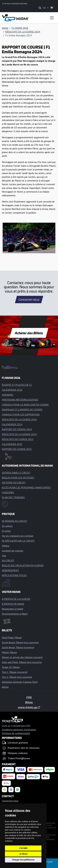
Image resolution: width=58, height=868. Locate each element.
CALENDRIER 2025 (12, 444)
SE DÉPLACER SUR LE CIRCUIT (18, 541)
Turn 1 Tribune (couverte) (15, 672)
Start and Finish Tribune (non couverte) (22, 662)
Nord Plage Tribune (12, 637)
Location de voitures (13, 551)
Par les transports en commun (18, 536)
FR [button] (45, 8)
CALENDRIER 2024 (12, 424)
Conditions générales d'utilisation (19, 730)
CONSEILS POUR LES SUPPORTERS (21, 414)
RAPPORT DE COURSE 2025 (17, 449)
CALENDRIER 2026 (12, 390)
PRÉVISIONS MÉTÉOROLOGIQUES (20, 400)
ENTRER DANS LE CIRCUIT (16, 473)
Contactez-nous (29, 300)
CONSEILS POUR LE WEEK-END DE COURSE (25, 405)
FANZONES (8, 492)
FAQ (29, 697)
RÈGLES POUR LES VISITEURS (18, 478)
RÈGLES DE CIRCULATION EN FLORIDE (23, 565)
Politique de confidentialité (16, 733)
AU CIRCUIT (8, 560)
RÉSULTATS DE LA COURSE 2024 (23, 32)
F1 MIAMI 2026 (20, 28)
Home (5, 28)
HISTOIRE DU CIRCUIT (14, 483)
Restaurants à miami (13, 609)
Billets (29, 702)
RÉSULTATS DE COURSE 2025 (18, 439)
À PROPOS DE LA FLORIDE (16, 599)
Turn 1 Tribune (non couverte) (17, 677)
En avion (6, 531)
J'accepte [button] (23, 848)
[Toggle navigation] (52, 18)
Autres (5, 687)
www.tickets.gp (29, 707)
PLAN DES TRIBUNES (13, 497)
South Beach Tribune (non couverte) (20, 642)
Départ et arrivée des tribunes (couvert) (22, 657)
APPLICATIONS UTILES (14, 575)
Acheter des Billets (29, 333)
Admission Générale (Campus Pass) (20, 682)
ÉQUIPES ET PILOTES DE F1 (17, 385)
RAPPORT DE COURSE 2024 (17, 429)
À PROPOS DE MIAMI (13, 604)
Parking (6, 546)
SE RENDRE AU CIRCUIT (15, 521)
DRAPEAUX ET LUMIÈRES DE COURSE (22, 410)
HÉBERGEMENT (10, 570)
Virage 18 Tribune (11, 667)
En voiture (7, 526)
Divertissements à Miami (15, 614)
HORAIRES (8, 395)
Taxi (4, 556)
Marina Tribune (9, 652)
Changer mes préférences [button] (23, 860)
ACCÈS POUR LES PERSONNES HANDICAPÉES (26, 487)
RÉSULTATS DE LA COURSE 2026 (19, 419)
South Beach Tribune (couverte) (18, 647)
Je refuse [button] (23, 854)
